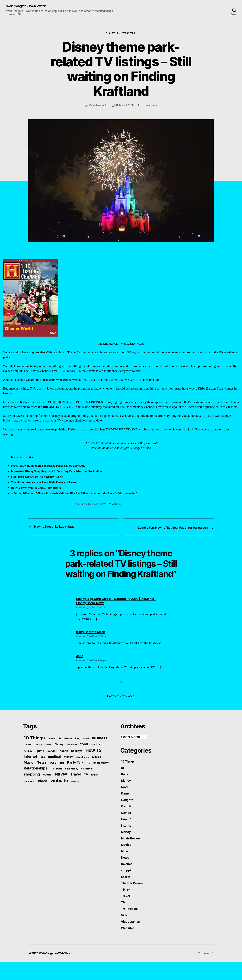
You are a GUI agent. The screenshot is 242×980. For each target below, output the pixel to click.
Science (127, 879)
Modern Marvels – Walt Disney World (74, 303)
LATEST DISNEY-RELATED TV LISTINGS (77, 403)
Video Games (131, 939)
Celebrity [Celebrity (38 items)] (39, 754)
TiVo (104, 510)
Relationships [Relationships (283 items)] (36, 778)
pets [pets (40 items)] (88, 773)
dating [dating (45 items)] (48, 754)
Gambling (128, 818)
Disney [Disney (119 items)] (59, 754)
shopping (128, 886)
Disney (110, 34)
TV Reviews (130, 926)
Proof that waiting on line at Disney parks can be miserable (51, 471)
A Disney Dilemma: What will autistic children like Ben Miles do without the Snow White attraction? (80, 499)
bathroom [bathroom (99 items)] (66, 748)
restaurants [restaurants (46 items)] (56, 778)
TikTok (126, 906)
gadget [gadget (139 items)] (96, 754)
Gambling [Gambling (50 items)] (28, 761)
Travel (126, 912)
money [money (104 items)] (68, 766)
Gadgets (128, 812)
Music (126, 865)
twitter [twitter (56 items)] (94, 784)
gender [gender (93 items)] (52, 761)
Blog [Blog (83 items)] (78, 748)
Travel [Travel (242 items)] (75, 784)
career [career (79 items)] (28, 754)
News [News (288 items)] (42, 772)
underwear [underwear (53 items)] (29, 791)
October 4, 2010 (125, 106)
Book (125, 785)
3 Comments (150, 106)
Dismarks (86, 510)
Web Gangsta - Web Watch (29, 6)
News (125, 872)
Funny (126, 805)
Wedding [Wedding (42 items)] (75, 791)
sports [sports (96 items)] (47, 784)
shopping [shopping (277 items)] (32, 784)
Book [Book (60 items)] (86, 748)
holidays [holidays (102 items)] (77, 760)
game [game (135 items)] (40, 760)
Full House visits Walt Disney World (59, 380)
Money (126, 845)
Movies (127, 859)
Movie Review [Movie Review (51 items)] (82, 767)
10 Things (129, 771)
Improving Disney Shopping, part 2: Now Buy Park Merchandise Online (61, 477)
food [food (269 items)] (84, 754)
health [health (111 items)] (64, 760)
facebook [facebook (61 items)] (72, 754)
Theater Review (133, 899)
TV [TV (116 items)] (86, 784)
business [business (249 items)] (100, 748)
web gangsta (99, 106)
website (117, 510)
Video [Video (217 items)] (42, 790)
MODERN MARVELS (69, 372)
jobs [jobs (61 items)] (43, 767)
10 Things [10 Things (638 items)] (34, 747)
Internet (127, 838)
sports (126, 892)
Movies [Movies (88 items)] (97, 766)
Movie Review (132, 852)
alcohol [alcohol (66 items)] (52, 748)
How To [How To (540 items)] (93, 760)
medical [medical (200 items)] (54, 766)
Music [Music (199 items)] (29, 772)
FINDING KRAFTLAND (123, 435)
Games (126, 825)
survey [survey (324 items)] (61, 784)
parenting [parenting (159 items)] (57, 772)
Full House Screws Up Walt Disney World (40, 482)
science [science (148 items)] (87, 778)
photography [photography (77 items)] (101, 772)
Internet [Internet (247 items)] (30, 766)
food (125, 798)
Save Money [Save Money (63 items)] (71, 778)
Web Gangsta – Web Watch (57, 971)
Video (126, 933)
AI (123, 778)
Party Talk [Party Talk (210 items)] (75, 772)
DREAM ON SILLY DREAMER (74, 408)
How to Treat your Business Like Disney (38, 493)
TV (119, 34)
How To (127, 832)
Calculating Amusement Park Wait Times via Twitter (48, 488)
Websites (130, 34)
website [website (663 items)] (59, 790)
